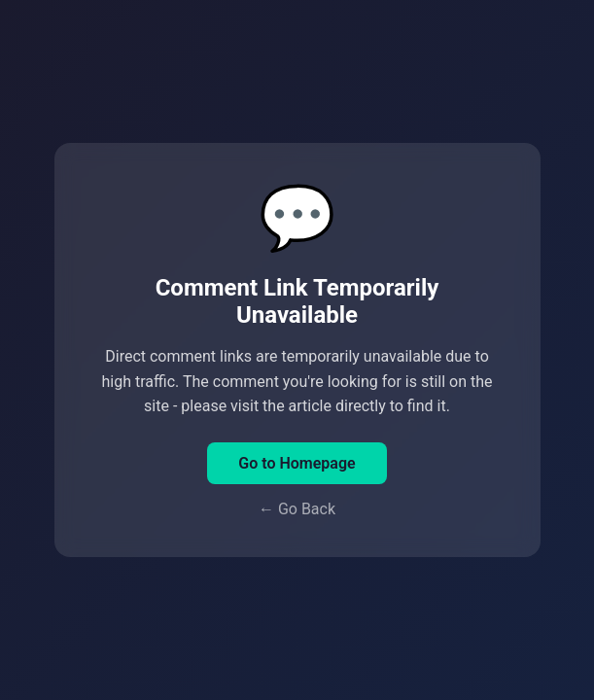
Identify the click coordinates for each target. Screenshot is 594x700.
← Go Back (297, 509)
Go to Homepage (297, 463)
